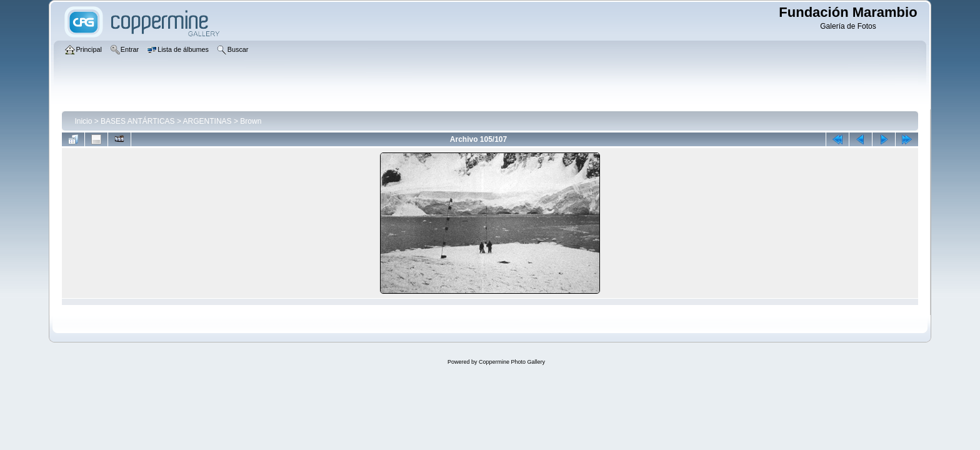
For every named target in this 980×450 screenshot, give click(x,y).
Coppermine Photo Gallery (512, 362)
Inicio (83, 121)
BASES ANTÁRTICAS (137, 121)
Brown (251, 121)
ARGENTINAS (207, 121)
